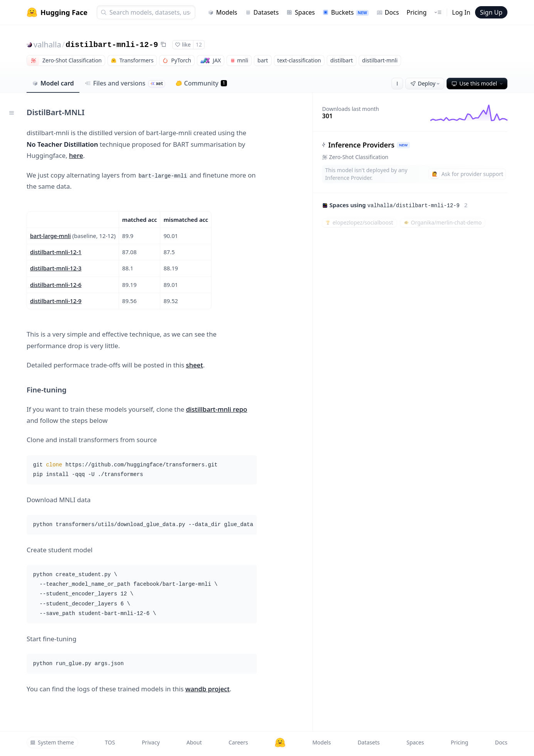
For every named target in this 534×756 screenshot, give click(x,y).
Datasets (262, 12)
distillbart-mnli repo (217, 409)
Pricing (416, 12)
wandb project (207, 689)
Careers (238, 742)
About (194, 742)
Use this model (478, 83)
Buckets (345, 12)
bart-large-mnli (50, 236)
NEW (403, 145)
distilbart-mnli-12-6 (56, 285)
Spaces (301, 12)
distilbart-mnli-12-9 (112, 45)
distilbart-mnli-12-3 (56, 268)
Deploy (426, 83)
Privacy (151, 742)
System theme (52, 742)
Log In (461, 12)
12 (199, 44)
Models (222, 12)
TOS (110, 742)
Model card (53, 83)
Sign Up (491, 12)
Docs (388, 12)
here (76, 155)
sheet (195, 365)
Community (201, 83)
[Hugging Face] (280, 743)
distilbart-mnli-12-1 (56, 252)
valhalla (47, 44)
